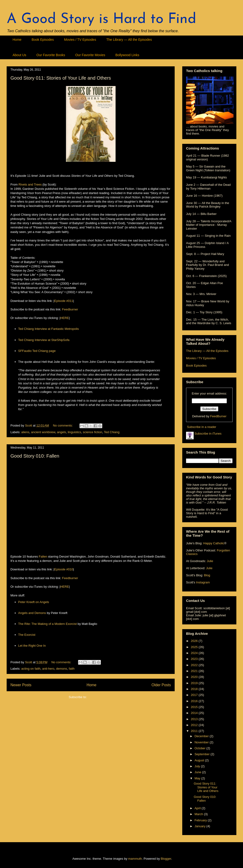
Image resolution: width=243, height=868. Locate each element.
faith (72, 669)
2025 (195, 647)
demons (61, 669)
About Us (19, 55)
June (198, 772)
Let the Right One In (32, 646)
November (202, 742)
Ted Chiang (112, 432)
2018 (195, 689)
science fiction (93, 432)
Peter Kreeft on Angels (34, 602)
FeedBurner (218, 416)
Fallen (43, 557)
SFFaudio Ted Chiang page (37, 351)
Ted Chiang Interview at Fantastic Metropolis (49, 329)
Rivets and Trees (30, 184)
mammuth (135, 859)
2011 (195, 731)
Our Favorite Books (51, 55)
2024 (195, 653)
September (203, 754)
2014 (195, 713)
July (198, 766)
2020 (195, 677)
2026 (195, 641)
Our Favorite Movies (90, 55)
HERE (65, 318)
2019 (195, 683)
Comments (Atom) (100, 697)
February (201, 820)
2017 (195, 695)
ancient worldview (43, 432)
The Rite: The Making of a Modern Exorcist (48, 624)
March (199, 814)
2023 (195, 659)
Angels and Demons (32, 613)
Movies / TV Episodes (80, 40)
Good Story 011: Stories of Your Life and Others (61, 78)
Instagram (203, 582)
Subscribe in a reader (202, 427)
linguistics (74, 432)
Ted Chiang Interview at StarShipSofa (44, 340)
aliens (25, 432)
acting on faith (31, 669)
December (202, 736)
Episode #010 (64, 569)
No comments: (63, 425)
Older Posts (161, 685)
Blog (207, 575)
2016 (195, 701)
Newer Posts (21, 685)
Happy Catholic (214, 543)
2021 (195, 671)
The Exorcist (27, 635)
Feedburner (70, 309)
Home (17, 40)
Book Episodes (43, 40)
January (201, 826)
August (200, 760)
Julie (210, 561)
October (201, 748)
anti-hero (48, 669)
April (198, 808)
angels (61, 432)
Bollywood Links (127, 55)
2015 (195, 707)
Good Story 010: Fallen (35, 456)
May (198, 778)
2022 (195, 665)
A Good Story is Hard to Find (101, 19)
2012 (195, 725)
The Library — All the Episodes (129, 40)
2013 (195, 719)
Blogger (166, 859)
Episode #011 (64, 301)
